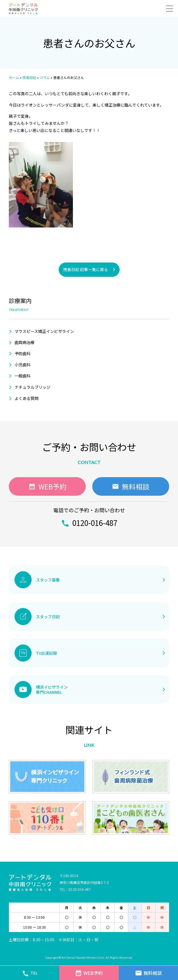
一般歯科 (22, 376)
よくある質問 (26, 398)
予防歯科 (22, 353)
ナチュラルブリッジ (32, 387)
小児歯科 (22, 365)
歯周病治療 (24, 342)
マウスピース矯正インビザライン (44, 331)
